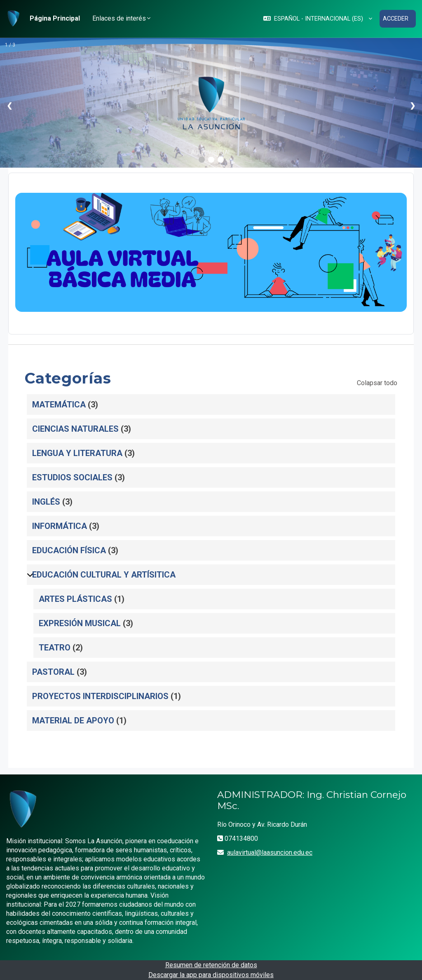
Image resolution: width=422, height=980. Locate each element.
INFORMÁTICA (60, 526)
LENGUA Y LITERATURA (77, 453)
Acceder (395, 19)
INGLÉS (46, 501)
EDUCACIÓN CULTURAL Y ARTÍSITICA (104, 574)
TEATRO (55, 647)
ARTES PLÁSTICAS (75, 599)
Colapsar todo (377, 382)
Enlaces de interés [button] (119, 18)
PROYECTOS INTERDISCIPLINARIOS (100, 696)
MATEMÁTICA (59, 404)
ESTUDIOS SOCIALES (72, 477)
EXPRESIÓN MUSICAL (80, 623)
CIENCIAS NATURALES (75, 428)
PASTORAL (53, 671)
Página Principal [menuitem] (55, 18)
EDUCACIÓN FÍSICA (69, 550)
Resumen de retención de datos (211, 965)
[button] (316, 19)
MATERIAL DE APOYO (73, 720)
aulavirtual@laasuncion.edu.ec (270, 852)
